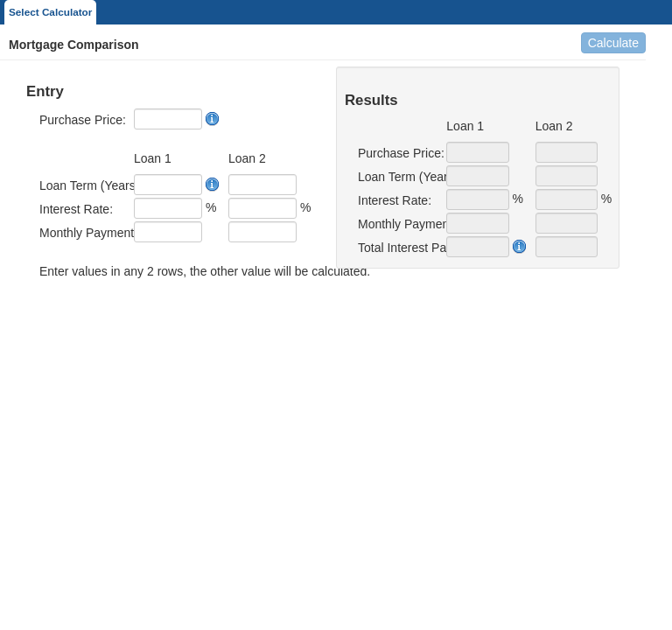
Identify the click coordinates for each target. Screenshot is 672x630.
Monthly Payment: (80, 233)
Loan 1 (153, 158)
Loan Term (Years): (80, 185)
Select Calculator (50, 12)
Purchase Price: (80, 120)
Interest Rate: (76, 209)
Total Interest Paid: (395, 248)
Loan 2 (247, 158)
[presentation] (159, 317)
